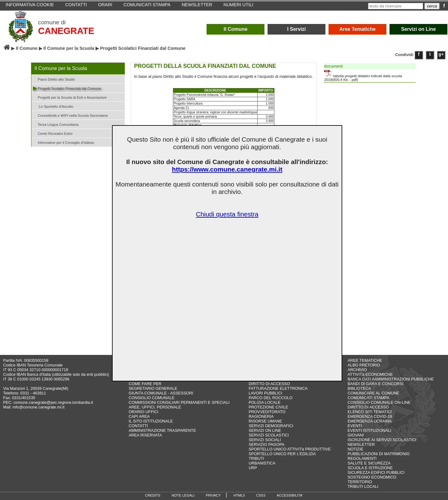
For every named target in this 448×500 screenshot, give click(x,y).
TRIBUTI (256, 458)
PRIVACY (213, 495)
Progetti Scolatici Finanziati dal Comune (67, 88)
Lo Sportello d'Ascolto (53, 106)
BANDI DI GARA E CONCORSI (375, 384)
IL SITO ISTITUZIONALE (151, 421)
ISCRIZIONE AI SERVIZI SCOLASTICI (382, 440)
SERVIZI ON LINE (265, 430)
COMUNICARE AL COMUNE (373, 393)
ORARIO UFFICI (144, 412)
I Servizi (296, 29)
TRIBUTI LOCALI (363, 486)
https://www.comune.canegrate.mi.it (227, 169)
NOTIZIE (355, 449)
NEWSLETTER (361, 444)
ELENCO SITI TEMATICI (370, 412)
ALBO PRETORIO (364, 365)
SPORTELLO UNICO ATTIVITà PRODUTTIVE (290, 449)
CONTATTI (138, 426)
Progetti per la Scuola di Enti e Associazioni (70, 97)
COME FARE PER (145, 384)
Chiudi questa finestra (227, 214)
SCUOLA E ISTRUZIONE (370, 468)
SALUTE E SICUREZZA (369, 463)
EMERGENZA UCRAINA (370, 421)
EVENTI (355, 426)
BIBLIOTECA (359, 388)
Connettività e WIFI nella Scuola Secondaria (70, 115)
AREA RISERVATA (145, 435)
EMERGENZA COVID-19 (370, 416)
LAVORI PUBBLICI (265, 393)
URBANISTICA (262, 463)
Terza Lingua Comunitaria (56, 124)
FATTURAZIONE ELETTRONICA (278, 388)
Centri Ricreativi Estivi (53, 133)
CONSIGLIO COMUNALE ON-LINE (379, 402)
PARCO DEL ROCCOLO (271, 398)
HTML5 (239, 495)
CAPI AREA (139, 416)
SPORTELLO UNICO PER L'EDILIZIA (282, 454)
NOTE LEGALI (183, 495)
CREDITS (153, 495)
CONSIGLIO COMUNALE (152, 398)
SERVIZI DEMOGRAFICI (271, 426)
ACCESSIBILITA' (290, 495)
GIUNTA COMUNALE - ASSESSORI (161, 393)
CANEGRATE (66, 31)
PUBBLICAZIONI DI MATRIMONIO (379, 454)
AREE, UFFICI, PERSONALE (155, 407)
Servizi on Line (418, 29)
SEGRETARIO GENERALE (153, 388)
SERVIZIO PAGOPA (266, 444)
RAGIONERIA (261, 416)
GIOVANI (356, 435)
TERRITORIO (360, 482)
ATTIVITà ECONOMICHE (370, 374)
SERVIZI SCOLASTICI (269, 435)
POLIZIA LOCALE (264, 402)
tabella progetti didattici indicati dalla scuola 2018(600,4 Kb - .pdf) (363, 76)
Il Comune (236, 29)
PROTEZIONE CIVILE (268, 407)
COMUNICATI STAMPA (368, 398)
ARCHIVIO (357, 370)
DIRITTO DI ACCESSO (269, 384)
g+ (441, 54)
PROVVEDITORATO (267, 412)
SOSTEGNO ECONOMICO (372, 477)
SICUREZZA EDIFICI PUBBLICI (376, 472)
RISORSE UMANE (265, 421)
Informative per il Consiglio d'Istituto (64, 142)
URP (253, 468)
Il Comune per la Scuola (69, 48)
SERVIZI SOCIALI (265, 440)
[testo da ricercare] (396, 6)
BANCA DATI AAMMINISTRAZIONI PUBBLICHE (391, 379)
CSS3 (261, 495)
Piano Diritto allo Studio (54, 79)
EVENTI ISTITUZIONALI (369, 430)
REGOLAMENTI (362, 458)
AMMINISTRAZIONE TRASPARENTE (162, 430)
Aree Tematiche (358, 29)
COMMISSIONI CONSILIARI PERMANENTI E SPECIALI (179, 402)
